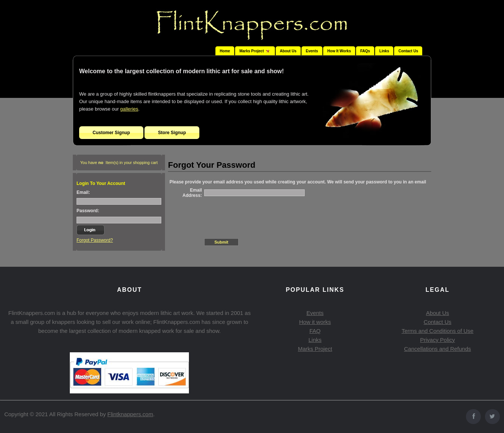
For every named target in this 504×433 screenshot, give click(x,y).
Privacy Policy (437, 340)
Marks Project (315, 349)
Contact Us (408, 51)
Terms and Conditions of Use (438, 331)
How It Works (339, 51)
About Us (288, 51)
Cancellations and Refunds (437, 349)
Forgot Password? (95, 240)
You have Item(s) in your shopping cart (119, 163)
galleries (129, 109)
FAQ (315, 331)
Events (312, 51)
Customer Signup (111, 133)
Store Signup (172, 133)
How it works (315, 322)
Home (225, 51)
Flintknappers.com (130, 414)
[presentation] (261, 215)
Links (384, 51)
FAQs (365, 51)
